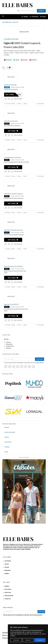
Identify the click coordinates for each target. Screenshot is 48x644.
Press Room (8, 589)
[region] (28, 634)
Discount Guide (9, 596)
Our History (8, 561)
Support (7, 586)
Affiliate (7, 574)
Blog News (8, 570)
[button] (8, 60)
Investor (7, 567)
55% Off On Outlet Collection (13, 194)
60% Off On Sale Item (11, 121)
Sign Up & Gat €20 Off (11, 304)
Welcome (5, 635)
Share (19, 104)
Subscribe (40, 359)
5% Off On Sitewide (10, 85)
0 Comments (40, 104)
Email (25, 104)
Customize (16, 640)
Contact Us (8, 599)
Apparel (7, 437)
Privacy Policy (6, 638)
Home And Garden (10, 432)
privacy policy (39, 363)
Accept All (40, 640)
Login (43, 17)
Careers (7, 564)
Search (41, 11)
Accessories (8, 442)
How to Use (8, 592)
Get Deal (13, 131)
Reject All (28, 640)
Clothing (7, 447)
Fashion (7, 427)
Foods (6, 452)
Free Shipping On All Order (13, 157)
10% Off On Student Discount (13, 230)
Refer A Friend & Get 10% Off (13, 266)
